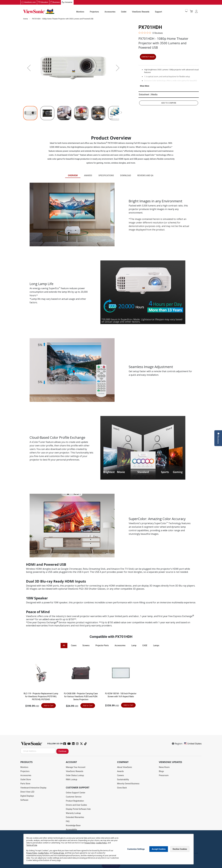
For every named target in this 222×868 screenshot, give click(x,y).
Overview (73, 176)
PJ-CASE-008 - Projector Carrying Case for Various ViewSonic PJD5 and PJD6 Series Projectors (81, 697)
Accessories (110, 12)
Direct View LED (27, 792)
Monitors (80, 12)
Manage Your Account (76, 767)
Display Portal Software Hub (78, 809)
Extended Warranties (75, 817)
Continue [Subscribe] (62, 751)
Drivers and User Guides (76, 805)
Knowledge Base (73, 826)
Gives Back (122, 788)
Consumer (68, 2)
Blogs (161, 771)
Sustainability (123, 780)
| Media (154, 95)
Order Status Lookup (75, 776)
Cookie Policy (101, 843)
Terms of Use (32, 845)
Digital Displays (27, 796)
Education (44, 2)
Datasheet (144, 95)
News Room (164, 767)
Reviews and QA (145, 176)
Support (159, 12)
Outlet (124, 12)
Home (26, 19)
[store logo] (39, 12)
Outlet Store (26, 780)
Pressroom (164, 776)
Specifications (106, 176)
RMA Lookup (71, 780)
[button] (29, 68)
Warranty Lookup (73, 813)
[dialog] (111, 849)
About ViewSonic (125, 767)
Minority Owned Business (128, 784)
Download (126, 176)
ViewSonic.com (30, 2)
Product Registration (75, 801)
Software (24, 800)
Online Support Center (76, 793)
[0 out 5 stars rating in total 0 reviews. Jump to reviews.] (151, 33)
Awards (88, 176)
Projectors (94, 12)
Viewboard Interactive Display (33, 788)
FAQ (68, 821)
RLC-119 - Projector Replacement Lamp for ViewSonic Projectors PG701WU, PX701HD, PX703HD (41, 697)
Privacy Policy (90, 843)
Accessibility (71, 830)
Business (56, 2)
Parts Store (25, 784)
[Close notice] (190, 849)
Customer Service (74, 797)
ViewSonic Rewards (141, 12)
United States (193, 744)
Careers (120, 776)
